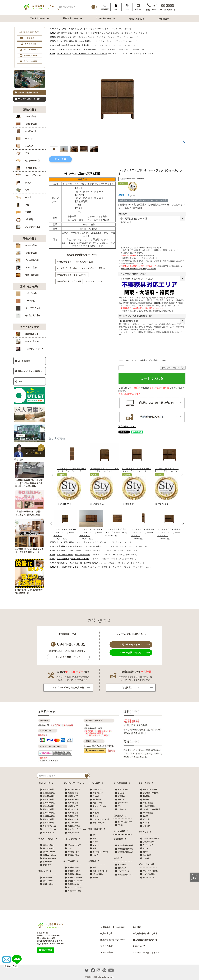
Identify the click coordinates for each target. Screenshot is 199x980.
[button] (52, 475)
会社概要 (137, 927)
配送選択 (123, 214)
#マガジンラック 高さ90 (93, 268)
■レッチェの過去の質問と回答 (82, 174)
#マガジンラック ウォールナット (72, 275)
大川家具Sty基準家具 (88, 49)
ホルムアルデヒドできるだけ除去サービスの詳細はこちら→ (143, 360)
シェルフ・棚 (80, 29)
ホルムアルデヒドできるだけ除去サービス (137, 316)
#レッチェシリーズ (94, 281)
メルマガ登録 (106, 952)
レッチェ (87, 37)
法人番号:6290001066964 (51, 944)
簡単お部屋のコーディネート (114, 940)
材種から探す (73, 33)
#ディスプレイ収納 (84, 262)
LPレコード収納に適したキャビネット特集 (90, 54)
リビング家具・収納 (65, 29)
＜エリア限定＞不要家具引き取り (133, 274)
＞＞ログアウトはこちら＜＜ (146, 952)
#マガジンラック (64, 262)
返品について (139, 946)
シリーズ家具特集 (64, 54)
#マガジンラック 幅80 (67, 268)
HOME (52, 29)
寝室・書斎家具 (63, 45)
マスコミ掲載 (106, 946)
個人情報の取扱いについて (145, 940)
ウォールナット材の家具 (90, 33)
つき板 (106, 220)
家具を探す (61, 33)
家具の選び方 (106, 933)
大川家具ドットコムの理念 (68, 49)
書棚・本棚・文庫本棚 (80, 45)
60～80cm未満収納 (82, 41)
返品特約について (127, 426)
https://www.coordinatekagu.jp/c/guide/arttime (138, 269)
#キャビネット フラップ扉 (69, 281)
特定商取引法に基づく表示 (145, 933)
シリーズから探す (75, 37)
